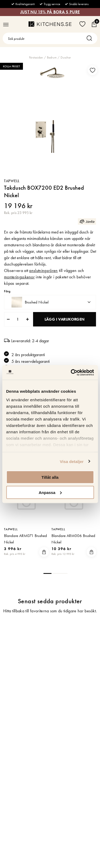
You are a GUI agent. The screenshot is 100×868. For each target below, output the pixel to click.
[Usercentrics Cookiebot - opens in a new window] (71, 372)
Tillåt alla (50, 477)
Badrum (52, 57)
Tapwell (12, 181)
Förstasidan (36, 57)
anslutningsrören (43, 270)
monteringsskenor (19, 277)
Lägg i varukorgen (65, 319)
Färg (7, 291)
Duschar (66, 57)
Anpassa (50, 492)
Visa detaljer (72, 461)
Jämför (87, 221)
